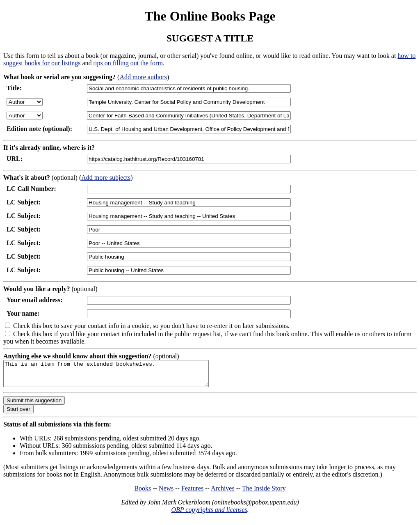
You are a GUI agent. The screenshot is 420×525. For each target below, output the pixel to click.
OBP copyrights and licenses (209, 515)
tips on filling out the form (128, 63)
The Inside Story (264, 493)
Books (143, 493)
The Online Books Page (210, 16)
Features (192, 493)
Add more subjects (106, 178)
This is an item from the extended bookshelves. (118, 376)
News (166, 493)
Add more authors (143, 77)
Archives (223, 493)
